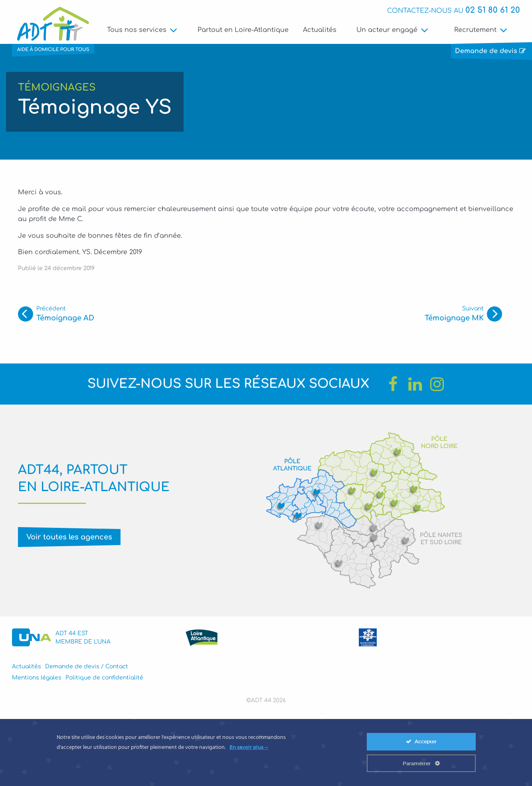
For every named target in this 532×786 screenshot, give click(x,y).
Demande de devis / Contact (87, 667)
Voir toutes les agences (69, 537)
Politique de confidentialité (104, 678)
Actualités (320, 30)
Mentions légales (37, 678)
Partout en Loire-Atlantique (243, 30)
